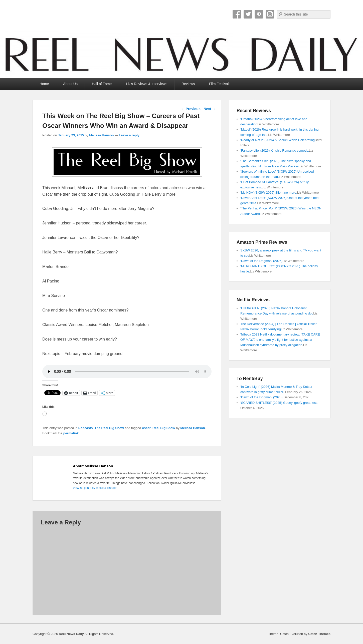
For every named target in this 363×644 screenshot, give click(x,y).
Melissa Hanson (101, 135)
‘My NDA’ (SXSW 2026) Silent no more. (269, 193)
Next (210, 109)
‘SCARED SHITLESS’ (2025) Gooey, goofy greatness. (279, 403)
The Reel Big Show (109, 428)
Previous (191, 109)
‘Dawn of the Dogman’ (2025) (261, 261)
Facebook (237, 14)
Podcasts (86, 428)
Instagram (270, 14)
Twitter (248, 14)
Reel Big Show (164, 428)
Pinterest (259, 14)
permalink (71, 433)
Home (44, 84)
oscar (146, 428)
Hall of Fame (102, 84)
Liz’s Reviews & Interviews (147, 84)
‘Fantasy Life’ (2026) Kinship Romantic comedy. (275, 150)
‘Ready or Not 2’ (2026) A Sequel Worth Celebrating (278, 140)
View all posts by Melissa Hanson (97, 488)
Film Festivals (220, 84)
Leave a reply (129, 135)
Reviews (188, 84)
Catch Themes (319, 634)
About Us (70, 84)
